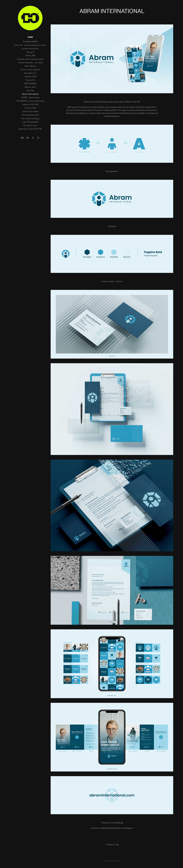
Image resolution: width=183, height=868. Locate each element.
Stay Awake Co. (30, 73)
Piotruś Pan (30, 80)
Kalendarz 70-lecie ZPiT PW (30, 129)
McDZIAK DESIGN (30, 42)
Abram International (30, 94)
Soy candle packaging (30, 118)
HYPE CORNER (30, 84)
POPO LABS (30, 56)
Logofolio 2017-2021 (30, 104)
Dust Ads (30, 91)
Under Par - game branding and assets (30, 45)
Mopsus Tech (30, 87)
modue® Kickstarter (30, 49)
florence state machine (30, 70)
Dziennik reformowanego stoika (30, 59)
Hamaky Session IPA (30, 115)
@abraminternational (111, 828)
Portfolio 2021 (30, 108)
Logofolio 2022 (30, 77)
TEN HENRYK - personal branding (30, 101)
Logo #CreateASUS (30, 122)
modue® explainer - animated (30, 63)
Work (30, 37)
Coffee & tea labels (30, 111)
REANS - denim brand (30, 97)
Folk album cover (30, 125)
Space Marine (30, 66)
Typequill (30, 52)
